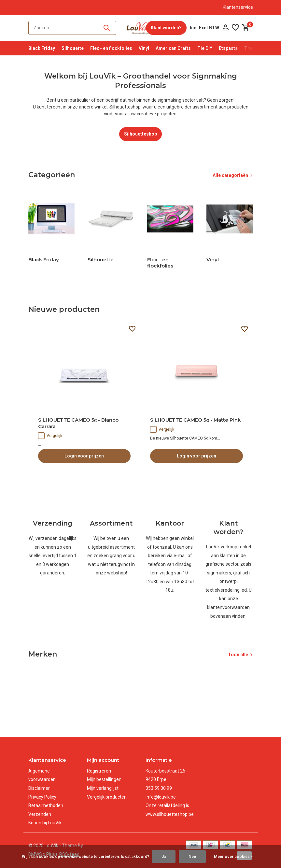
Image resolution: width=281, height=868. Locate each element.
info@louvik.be (161, 797)
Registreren (99, 771)
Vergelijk (50, 436)
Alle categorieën (230, 175)
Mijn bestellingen (104, 779)
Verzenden (40, 814)
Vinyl (144, 48)
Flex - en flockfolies (111, 48)
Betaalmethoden (46, 805)
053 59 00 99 (159, 788)
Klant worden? (166, 28)
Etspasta (228, 48)
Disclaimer (39, 788)
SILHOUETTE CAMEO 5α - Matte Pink (195, 420)
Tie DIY (205, 48)
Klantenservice (238, 7)
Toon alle (238, 655)
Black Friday (42, 48)
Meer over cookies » (233, 857)
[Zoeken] (72, 28)
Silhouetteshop (140, 134)
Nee (192, 857)
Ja (164, 857)
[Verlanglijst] (235, 28)
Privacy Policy (42, 797)
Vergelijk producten (107, 797)
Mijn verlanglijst (103, 788)
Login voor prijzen (84, 456)
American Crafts (173, 48)
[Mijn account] (225, 28)
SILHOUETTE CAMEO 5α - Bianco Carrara (78, 423)
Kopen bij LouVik (45, 823)
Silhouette (73, 48)
